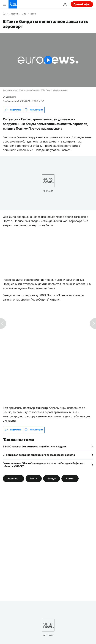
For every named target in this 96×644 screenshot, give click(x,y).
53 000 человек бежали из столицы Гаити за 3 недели (34, 446)
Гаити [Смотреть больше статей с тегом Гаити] (34, 478)
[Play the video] (48, 60)
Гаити (33, 14)
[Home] (4, 14)
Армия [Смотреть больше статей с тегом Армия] (70, 478)
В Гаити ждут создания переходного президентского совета (39, 455)
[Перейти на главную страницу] (13, 4)
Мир (24, 14)
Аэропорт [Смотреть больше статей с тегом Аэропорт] (13, 478)
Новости (13, 14)
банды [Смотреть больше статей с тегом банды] (52, 478)
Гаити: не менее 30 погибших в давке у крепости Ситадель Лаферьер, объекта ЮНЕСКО (44, 465)
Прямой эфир (82, 4)
